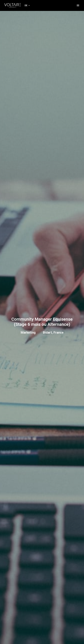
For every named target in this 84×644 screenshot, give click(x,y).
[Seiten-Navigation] (78, 5)
